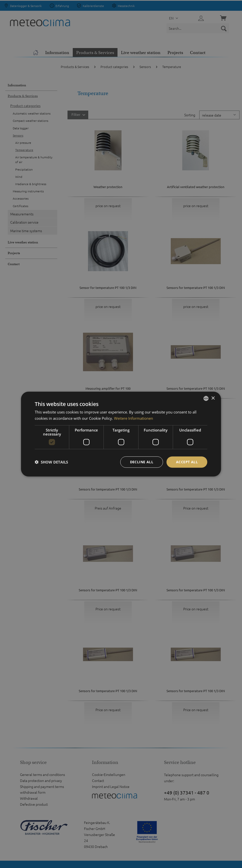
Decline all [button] (142, 462)
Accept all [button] (187, 462)
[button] (51, 462)
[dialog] (121, 434)
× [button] (213, 398)
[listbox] (206, 398)
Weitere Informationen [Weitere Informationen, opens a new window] (133, 418)
